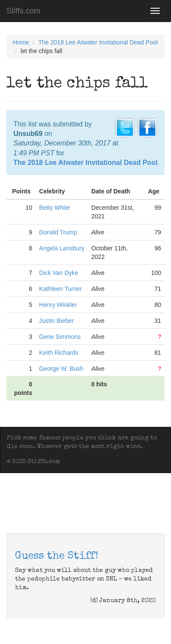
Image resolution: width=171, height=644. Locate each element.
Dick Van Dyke (59, 273)
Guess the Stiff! (57, 556)
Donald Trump (58, 232)
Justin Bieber (57, 321)
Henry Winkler (58, 305)
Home (21, 42)
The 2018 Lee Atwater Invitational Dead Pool (98, 42)
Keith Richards (59, 353)
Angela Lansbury (62, 248)
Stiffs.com (23, 11)
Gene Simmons (60, 337)
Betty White (55, 208)
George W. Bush (61, 369)
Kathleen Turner (61, 289)
